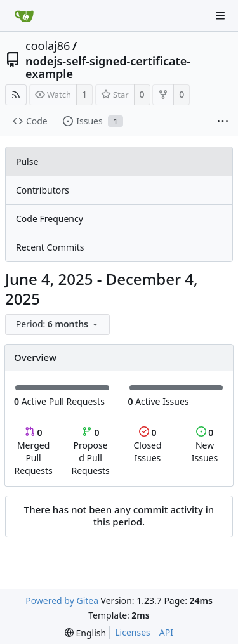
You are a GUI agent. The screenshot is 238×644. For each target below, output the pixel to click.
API (166, 632)
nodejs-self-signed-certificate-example (108, 67)
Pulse (27, 161)
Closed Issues (147, 445)
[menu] (59, 325)
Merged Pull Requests (33, 451)
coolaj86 (48, 46)
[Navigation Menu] (220, 16)
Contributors (43, 190)
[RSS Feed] (16, 95)
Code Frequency (50, 219)
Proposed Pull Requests (91, 451)
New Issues (205, 445)
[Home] (24, 16)
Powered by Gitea (62, 601)
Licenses (133, 632)
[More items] (223, 122)
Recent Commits (50, 247)
